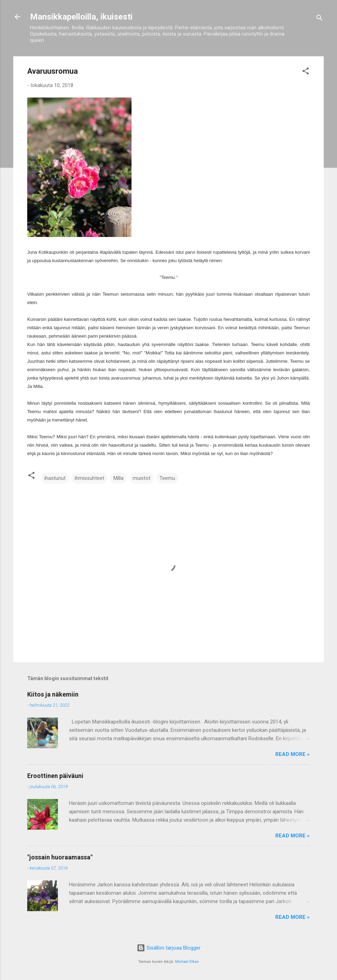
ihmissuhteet (89, 478)
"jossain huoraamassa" (60, 857)
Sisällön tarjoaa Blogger (169, 948)
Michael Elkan (187, 962)
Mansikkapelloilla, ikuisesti (81, 17)
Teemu (167, 478)
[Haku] (320, 19)
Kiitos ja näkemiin (53, 694)
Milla (118, 478)
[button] (306, 72)
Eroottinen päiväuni (55, 776)
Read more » (293, 754)
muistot (141, 478)
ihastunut (55, 478)
